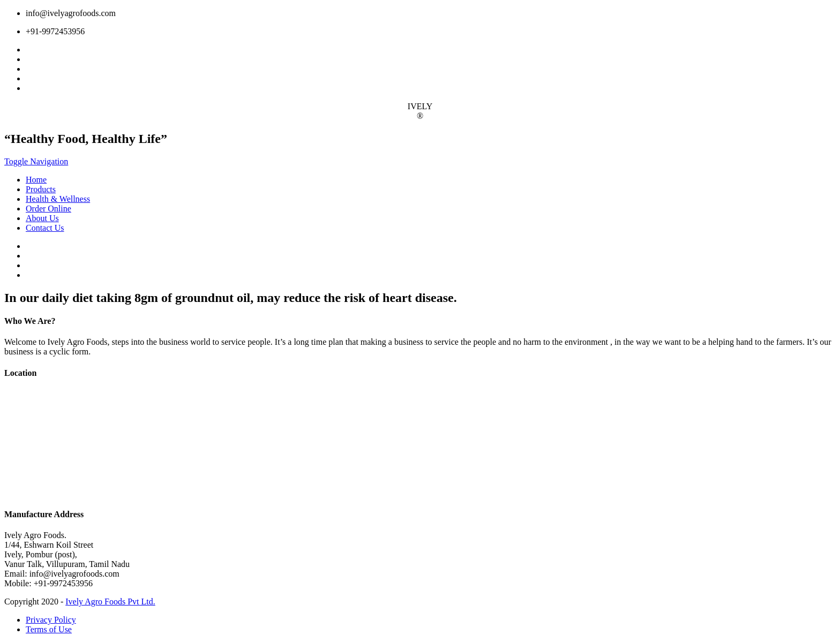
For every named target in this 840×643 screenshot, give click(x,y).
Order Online (48, 209)
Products (41, 189)
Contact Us (45, 228)
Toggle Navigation (36, 161)
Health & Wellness (58, 199)
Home (36, 180)
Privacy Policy (51, 620)
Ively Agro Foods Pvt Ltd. (110, 602)
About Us (42, 218)
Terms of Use (49, 629)
